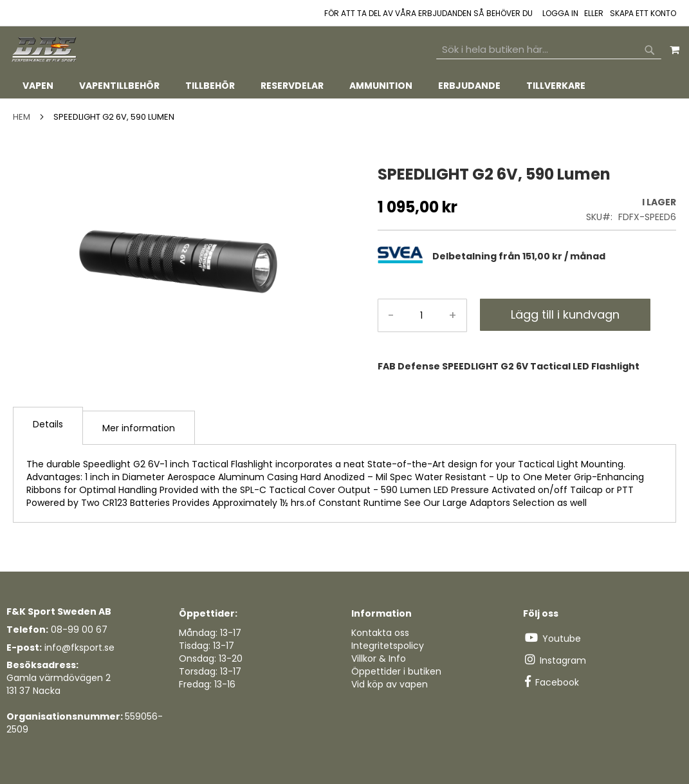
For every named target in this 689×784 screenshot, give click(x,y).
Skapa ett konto (643, 14)
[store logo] (45, 50)
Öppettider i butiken (396, 671)
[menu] (344, 86)
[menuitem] (38, 86)
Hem (22, 117)
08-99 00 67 (79, 630)
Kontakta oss (380, 633)
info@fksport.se (79, 648)
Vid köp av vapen (390, 684)
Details (48, 424)
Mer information (139, 428)
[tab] (344, 86)
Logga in (560, 14)
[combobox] (549, 50)
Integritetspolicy (388, 646)
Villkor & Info (379, 658)
